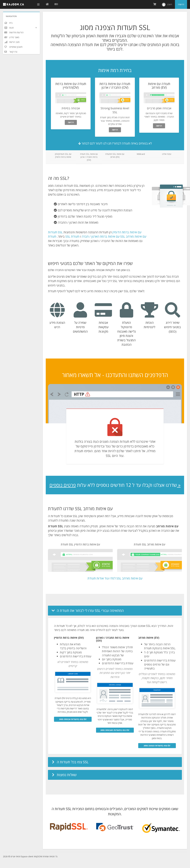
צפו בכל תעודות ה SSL (73, 762)
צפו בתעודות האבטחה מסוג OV (115, 730)
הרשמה (181, 4)
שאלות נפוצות (67, 775)
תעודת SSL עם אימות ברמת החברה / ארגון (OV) (89, 157)
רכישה (71, 122)
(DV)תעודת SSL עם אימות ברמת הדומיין (63, 155)
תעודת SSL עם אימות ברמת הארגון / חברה (84, 236)
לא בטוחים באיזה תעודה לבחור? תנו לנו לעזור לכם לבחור (115, 143)
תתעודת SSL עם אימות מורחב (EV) (115, 155)
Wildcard (141, 154)
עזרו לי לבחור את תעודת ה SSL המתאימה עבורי (90, 610)
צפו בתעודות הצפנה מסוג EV (157, 746)
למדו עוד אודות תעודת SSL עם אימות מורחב (115, 578)
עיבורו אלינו (167, 154)
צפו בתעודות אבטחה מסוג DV (73, 719)
